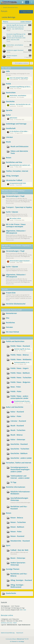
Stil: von (17, 641)
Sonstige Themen (13, 569)
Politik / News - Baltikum (20, 373)
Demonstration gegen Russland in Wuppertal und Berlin (20, 261)
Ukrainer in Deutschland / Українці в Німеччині (16, 247)
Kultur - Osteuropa (18, 439)
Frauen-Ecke (11, 293)
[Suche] (23, 2)
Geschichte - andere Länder (21, 458)
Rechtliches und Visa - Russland (19, 508)
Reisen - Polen (16, 532)
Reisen (9, 158)
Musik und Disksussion (19, 146)
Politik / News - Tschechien (21, 378)
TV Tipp (13, 482)
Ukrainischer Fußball (14, 180)
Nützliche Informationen (16, 487)
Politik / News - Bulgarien (20, 382)
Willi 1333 (23, 610)
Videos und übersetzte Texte (19, 152)
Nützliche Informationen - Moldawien (21, 493)
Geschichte (10, 101)
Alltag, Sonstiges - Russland (21, 580)
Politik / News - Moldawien (21, 359)
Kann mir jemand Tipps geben (19, 78)
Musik (8, 142)
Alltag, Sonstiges (12, 176)
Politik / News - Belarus (20, 355)
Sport (8, 545)
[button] (31, 63)
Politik (8, 84)
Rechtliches (10, 323)
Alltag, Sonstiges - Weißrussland (17, 586)
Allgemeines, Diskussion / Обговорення (16, 232)
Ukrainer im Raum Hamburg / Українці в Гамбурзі (13, 192)
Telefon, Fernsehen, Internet (17, 171)
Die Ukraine (6, 68)
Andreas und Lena (6, 623)
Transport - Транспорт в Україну (19, 207)
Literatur (9, 137)
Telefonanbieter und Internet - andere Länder (20, 477)
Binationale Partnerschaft (12, 310)
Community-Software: (17, 639)
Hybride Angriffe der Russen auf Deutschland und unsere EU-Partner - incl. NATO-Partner (23, 349)
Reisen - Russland (17, 536)
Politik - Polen (16, 391)
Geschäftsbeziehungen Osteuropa (19, 499)
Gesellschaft (11, 128)
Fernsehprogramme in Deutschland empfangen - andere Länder (20, 469)
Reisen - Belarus (17, 518)
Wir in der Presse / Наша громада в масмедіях (16, 225)
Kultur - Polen (16, 416)
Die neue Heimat (12, 332)
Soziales (5, 289)
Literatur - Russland (18, 421)
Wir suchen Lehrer (15, 218)
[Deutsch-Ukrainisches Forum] (9, 2)
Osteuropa (6, 338)
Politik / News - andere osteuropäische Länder (19, 397)
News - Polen (16, 387)
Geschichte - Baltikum (19, 453)
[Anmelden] (27, 2)
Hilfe (8, 71)
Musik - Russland (17, 426)
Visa (8, 318)
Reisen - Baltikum (17, 527)
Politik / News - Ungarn (19, 368)
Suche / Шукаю (12, 212)
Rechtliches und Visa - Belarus (19, 575)
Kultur (8, 115)
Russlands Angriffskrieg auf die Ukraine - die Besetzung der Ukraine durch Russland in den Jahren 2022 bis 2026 (20, 87)
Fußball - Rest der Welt (19, 550)
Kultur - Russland (17, 412)
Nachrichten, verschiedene (18, 95)
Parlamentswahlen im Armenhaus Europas (23, 362)
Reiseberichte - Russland (20, 541)
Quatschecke (11, 593)
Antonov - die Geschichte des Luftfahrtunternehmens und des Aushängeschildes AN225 (20, 104)
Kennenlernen (11, 313)
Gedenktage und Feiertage (16, 124)
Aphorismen (13, 118)
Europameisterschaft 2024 (18, 183)
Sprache (9, 110)
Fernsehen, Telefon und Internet (19, 463)
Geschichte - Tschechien (20, 449)
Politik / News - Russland (20, 346)
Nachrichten (11, 93)
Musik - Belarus (17, 435)
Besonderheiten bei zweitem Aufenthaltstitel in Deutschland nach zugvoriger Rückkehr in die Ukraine (20, 165)
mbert (15, 623)
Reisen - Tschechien (18, 522)
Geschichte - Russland (19, 444)
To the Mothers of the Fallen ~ (19, 131)
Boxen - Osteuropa (18, 558)
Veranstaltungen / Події (15, 196)
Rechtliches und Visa (14, 162)
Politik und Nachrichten (15, 341)
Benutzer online (7, 615)
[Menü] (32, 2)
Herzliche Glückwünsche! (16, 304)
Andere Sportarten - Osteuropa (18, 564)
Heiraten (9, 327)
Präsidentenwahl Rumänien (23, 401)
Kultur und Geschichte (15, 407)
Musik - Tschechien (18, 430)
